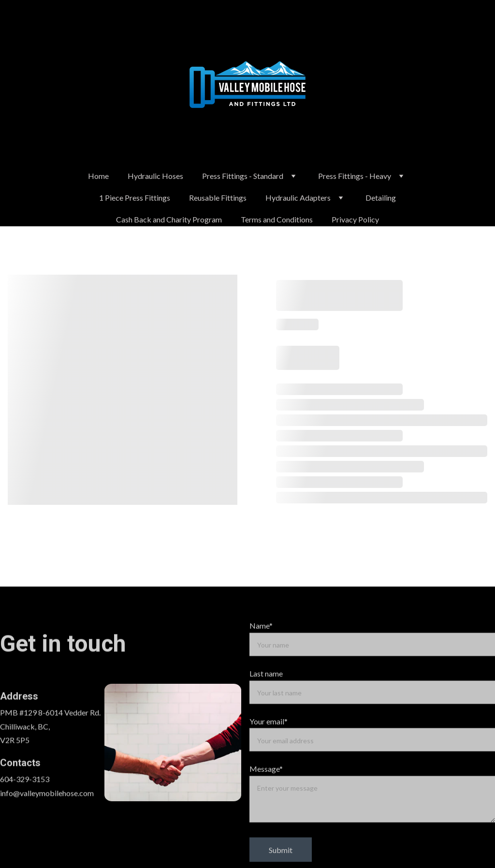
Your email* (269, 735)
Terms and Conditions (277, 219)
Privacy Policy (355, 219)
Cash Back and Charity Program (169, 219)
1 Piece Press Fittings (135, 198)
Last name (266, 687)
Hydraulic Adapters (298, 198)
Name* (261, 639)
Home (98, 176)
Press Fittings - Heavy (355, 176)
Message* (266, 783)
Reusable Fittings (218, 198)
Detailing (381, 198)
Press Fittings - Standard (243, 176)
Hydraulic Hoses (155, 176)
